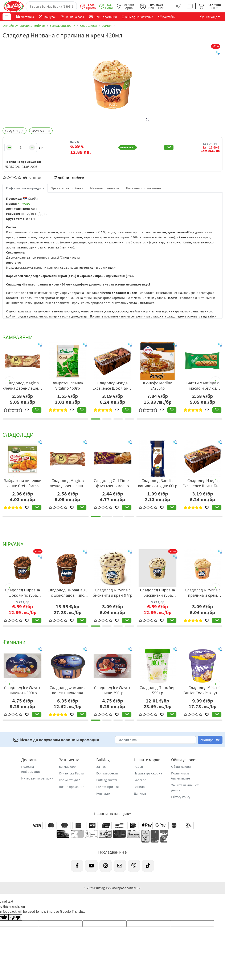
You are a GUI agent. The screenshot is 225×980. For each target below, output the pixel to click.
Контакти (103, 793)
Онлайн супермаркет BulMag (24, 25)
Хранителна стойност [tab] (67, 188)
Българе (140, 780)
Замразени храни (62, 25)
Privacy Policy (181, 797)
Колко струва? (69, 780)
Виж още (209, 17)
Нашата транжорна (148, 773)
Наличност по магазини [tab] (143, 188)
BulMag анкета (107, 780)
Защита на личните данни (185, 787)
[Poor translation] (15, 917)
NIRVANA (24, 203)
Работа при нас (107, 787)
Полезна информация (31, 769)
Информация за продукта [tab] (25, 188)
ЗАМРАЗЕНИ (41, 131)
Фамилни (109, 25)
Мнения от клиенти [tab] (105, 188)
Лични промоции (72, 787)
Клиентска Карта (71, 773)
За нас (101, 766)
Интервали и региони (37, 778)
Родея (138, 766)
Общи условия (182, 766)
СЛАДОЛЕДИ (15, 131)
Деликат (140, 793)
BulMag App (67, 766)
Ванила (139, 787)
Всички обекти (107, 773)
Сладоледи (88, 25)
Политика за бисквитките (181, 776)
